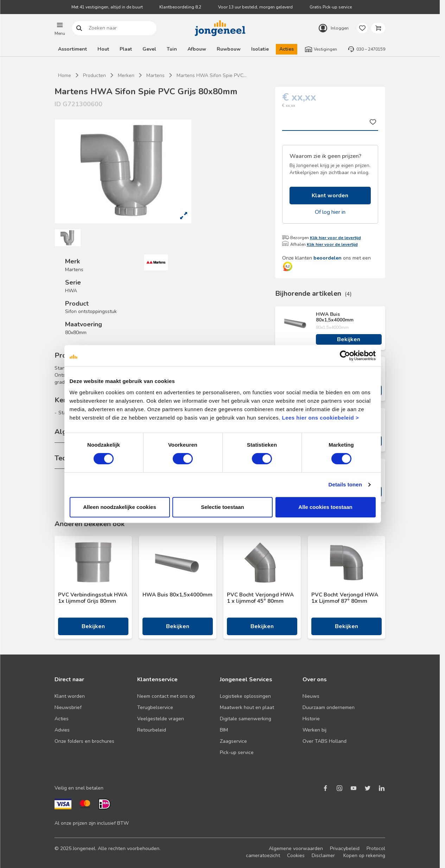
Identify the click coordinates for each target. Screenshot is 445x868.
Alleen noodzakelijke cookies (118, 522)
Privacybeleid (345, 848)
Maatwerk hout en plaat (247, 707)
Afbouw (197, 49)
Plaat (126, 49)
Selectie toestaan (223, 522)
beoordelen (328, 258)
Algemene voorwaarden (296, 848)
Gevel (149, 49)
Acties (287, 49)
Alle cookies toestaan (327, 522)
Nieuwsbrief (68, 707)
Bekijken (349, 339)
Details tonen (347, 499)
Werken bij (314, 730)
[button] (60, 28)
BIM (224, 730)
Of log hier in (330, 212)
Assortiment (72, 49)
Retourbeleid (152, 730)
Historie (311, 719)
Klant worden (330, 196)
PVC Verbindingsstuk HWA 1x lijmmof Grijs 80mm (93, 598)
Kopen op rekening (364, 856)
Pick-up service (237, 752)
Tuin (172, 49)
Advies (62, 730)
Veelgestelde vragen (161, 719)
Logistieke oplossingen (245, 696)
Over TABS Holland (325, 741)
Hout (103, 49)
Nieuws (311, 696)
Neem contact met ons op (166, 696)
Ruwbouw (229, 49)
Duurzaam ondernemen (329, 707)
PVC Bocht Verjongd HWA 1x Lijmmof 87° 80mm (345, 598)
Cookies (296, 856)
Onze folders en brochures (84, 741)
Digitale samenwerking (246, 719)
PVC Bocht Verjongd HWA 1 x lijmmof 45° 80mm (260, 598)
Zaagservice (233, 741)
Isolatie (260, 49)
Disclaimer (323, 856)
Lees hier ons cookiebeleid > (306, 432)
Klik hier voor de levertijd (335, 238)
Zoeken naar (79, 28)
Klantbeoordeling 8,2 (180, 7)
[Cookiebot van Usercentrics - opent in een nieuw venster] (347, 370)
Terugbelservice (155, 707)
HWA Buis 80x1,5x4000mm (335, 317)
